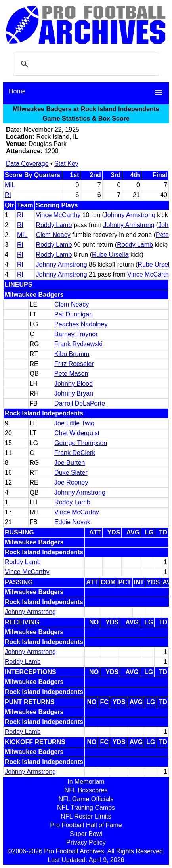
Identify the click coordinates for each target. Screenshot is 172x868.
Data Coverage (27, 164)
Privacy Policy (86, 842)
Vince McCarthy (58, 215)
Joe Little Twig (74, 423)
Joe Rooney (71, 482)
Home (17, 91)
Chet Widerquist (77, 433)
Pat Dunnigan (74, 314)
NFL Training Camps (86, 808)
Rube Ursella (110, 255)
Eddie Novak (72, 522)
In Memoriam (86, 782)
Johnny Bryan (74, 393)
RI (8, 195)
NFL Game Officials (86, 799)
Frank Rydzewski (78, 344)
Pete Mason (71, 374)
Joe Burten (70, 463)
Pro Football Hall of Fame (86, 825)
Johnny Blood (74, 384)
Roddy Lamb (54, 225)
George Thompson (81, 443)
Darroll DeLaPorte (80, 403)
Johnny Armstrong (130, 215)
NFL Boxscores (86, 790)
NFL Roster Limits (86, 816)
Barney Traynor (76, 334)
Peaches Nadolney (81, 324)
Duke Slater (71, 473)
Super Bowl (86, 834)
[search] (85, 64)
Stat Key (66, 164)
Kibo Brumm (72, 354)
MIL (10, 185)
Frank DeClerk (75, 453)
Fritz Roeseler (74, 364)
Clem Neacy (53, 235)
